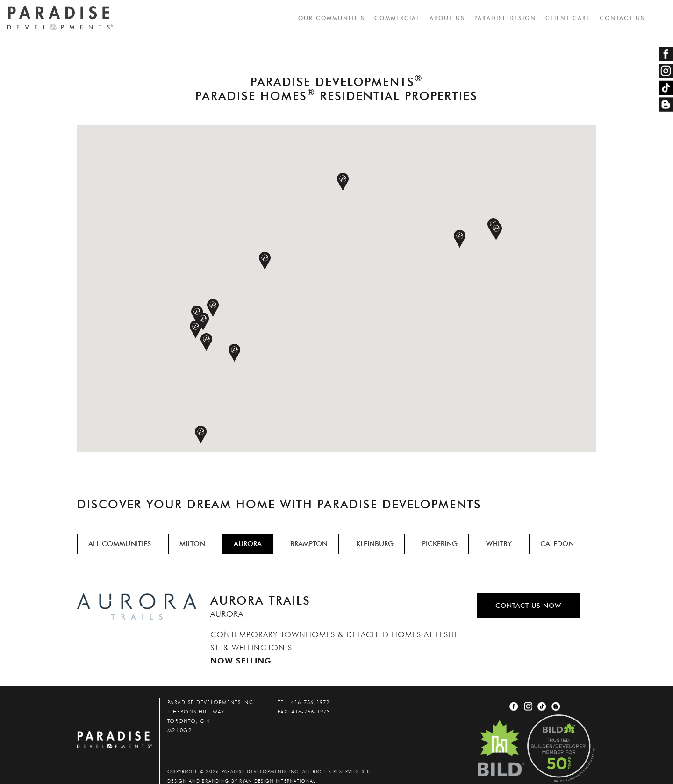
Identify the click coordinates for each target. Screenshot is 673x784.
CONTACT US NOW (528, 606)
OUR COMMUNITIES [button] (332, 18)
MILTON (192, 544)
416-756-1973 (311, 712)
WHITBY (499, 544)
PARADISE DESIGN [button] (506, 18)
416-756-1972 (310, 702)
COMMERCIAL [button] (398, 18)
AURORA (248, 544)
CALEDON (557, 544)
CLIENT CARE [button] (568, 18)
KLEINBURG (375, 544)
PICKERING (440, 544)
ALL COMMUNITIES (120, 544)
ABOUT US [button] (448, 18)
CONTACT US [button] (623, 18)
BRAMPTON (309, 544)
